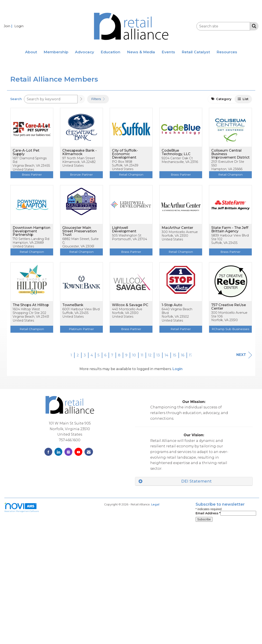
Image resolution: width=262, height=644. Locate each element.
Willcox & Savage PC (130, 305)
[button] (81, 99)
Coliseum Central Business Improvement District (230, 154)
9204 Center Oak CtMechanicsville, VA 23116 (180, 160)
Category (221, 99)
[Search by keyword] (51, 99)
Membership (56, 52)
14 (166, 355)
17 (191, 355)
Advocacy (85, 52)
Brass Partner (32, 174)
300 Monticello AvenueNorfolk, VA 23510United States (180, 236)
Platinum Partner (81, 329)
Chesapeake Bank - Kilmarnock (79, 152)
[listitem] (9, 26)
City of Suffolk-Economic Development (125, 154)
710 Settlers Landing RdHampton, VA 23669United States (31, 243)
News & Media (141, 52)
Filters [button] (98, 99)
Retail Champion (131, 174)
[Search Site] (253, 26)
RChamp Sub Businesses (230, 329)
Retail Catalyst (196, 52)
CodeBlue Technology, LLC (176, 152)
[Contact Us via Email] (89, 452)
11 (142, 355)
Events (168, 52)
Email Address (208, 513)
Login (177, 369)
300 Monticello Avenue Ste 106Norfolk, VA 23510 (229, 317)
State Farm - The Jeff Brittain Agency (230, 230)
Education (111, 52)
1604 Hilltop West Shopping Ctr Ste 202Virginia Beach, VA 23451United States (31, 315)
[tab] (194, 481)
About (31, 52)
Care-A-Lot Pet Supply (26, 152)
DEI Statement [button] (196, 481)
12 (150, 355)
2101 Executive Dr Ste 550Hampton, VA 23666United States (228, 167)
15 (175, 355)
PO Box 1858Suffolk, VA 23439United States (125, 166)
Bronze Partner (81, 174)
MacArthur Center (177, 228)
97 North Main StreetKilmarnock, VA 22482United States (79, 162)
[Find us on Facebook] (48, 452)
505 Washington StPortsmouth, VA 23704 (129, 237)
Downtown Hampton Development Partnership (31, 231)
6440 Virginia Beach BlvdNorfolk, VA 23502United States (177, 315)
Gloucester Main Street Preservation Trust (79, 231)
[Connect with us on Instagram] (68, 452)
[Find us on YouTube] (78, 452)
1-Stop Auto (172, 305)
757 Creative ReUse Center (229, 307)
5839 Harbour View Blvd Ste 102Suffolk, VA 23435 (230, 239)
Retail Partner (181, 329)
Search (16, 99)
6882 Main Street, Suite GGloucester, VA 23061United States (80, 245)
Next (244, 355)
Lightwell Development (124, 230)
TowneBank (73, 305)
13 (158, 355)
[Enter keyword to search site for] (223, 26)
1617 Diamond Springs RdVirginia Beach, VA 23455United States (31, 164)
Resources (227, 52)
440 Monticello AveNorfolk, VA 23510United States (127, 313)
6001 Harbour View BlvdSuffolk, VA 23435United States (81, 313)
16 (183, 355)
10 (134, 355)
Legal (155, 504)
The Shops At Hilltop (31, 305)
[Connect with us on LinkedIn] (58, 452)
